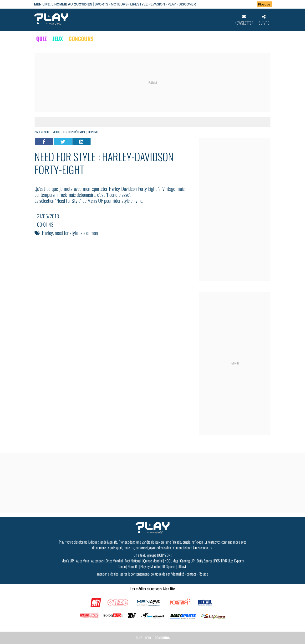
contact (191, 574)
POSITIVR (221, 561)
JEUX (58, 39)
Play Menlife (42, 132)
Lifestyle (93, 132)
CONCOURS (81, 39)
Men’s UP (68, 561)
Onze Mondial (114, 561)
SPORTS (101, 4)
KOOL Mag (171, 561)
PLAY (172, 4)
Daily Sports (204, 561)
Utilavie (183, 566)
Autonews (97, 561)
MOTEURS (119, 4)
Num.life (133, 566)
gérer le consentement (135, 574)
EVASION (158, 4)
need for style (66, 233)
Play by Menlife (150, 566)
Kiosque (264, 4)
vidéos (56, 132)
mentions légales (108, 574)
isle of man (89, 233)
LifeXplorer (169, 566)
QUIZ (41, 39)
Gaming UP (187, 561)
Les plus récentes (74, 132)
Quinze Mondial (153, 561)
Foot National (133, 561)
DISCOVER (187, 4)
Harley (47, 233)
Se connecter (238, 5)
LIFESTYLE (139, 4)
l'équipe (203, 574)
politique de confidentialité (167, 574)
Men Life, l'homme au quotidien (63, 4)
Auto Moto (82, 561)
